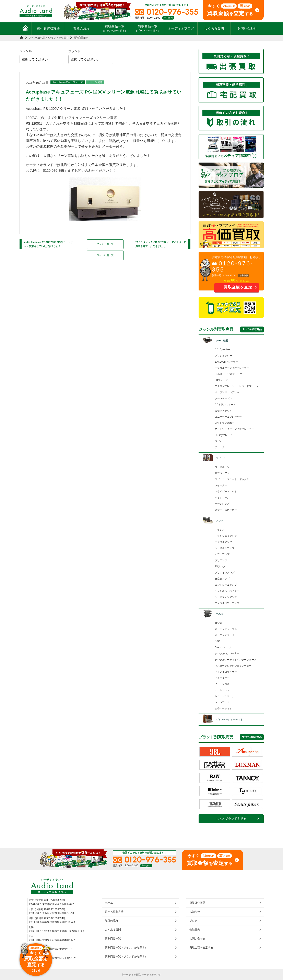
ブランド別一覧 (105, 244)
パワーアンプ (222, 554)
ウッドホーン (222, 467)
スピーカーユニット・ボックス (232, 479)
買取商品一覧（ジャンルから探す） (126, 948)
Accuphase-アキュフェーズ (68, 82)
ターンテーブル (223, 398)
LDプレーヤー (223, 380)
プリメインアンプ (225, 573)
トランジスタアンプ (226, 536)
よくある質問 (214, 28)
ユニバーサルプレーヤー (228, 417)
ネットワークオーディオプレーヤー (234, 429)
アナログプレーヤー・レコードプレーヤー (238, 386)
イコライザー (222, 678)
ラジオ (219, 441)
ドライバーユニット (226, 492)
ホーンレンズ (222, 504)
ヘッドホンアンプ (225, 548)
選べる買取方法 (48, 28)
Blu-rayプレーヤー (225, 435)
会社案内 (195, 930)
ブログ (193, 921)
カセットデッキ (223, 411)
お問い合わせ (247, 28)
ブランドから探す (59, 38)
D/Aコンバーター (224, 647)
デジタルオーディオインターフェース (236, 660)
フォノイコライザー (226, 672)
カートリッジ (222, 690)
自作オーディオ (223, 708)
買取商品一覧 (114, 28)
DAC (217, 641)
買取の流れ (81, 28)
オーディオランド (151, 975)
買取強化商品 (197, 903)
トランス (220, 530)
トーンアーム (222, 702)
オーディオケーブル (226, 629)
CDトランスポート (225, 405)
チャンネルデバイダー (227, 591)
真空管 (219, 623)
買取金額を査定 (238, 287)
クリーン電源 (95, 82)
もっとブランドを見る (231, 819)
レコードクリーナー (226, 696)
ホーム (109, 903)
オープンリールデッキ (227, 392)
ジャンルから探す (38, 38)
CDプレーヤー (223, 350)
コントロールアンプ (226, 585)
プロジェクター (223, 356)
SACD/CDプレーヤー (227, 362)
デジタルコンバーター (227, 653)
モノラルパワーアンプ (227, 603)
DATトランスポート (226, 423)
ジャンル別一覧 (105, 255)
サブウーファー (223, 473)
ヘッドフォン (222, 498)
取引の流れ (112, 921)
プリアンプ (221, 560)
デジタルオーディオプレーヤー (232, 368)
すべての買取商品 (252, 329)
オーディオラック (225, 635)
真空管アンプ (222, 579)
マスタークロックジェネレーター (233, 666)
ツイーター (221, 485)
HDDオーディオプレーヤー (230, 374)
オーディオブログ (181, 28)
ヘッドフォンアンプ (226, 597)
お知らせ (195, 912)
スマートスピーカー (226, 510)
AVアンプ (220, 566)
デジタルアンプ (223, 542)
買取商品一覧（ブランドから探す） (126, 956)
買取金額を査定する (201, 948)
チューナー (221, 447)
